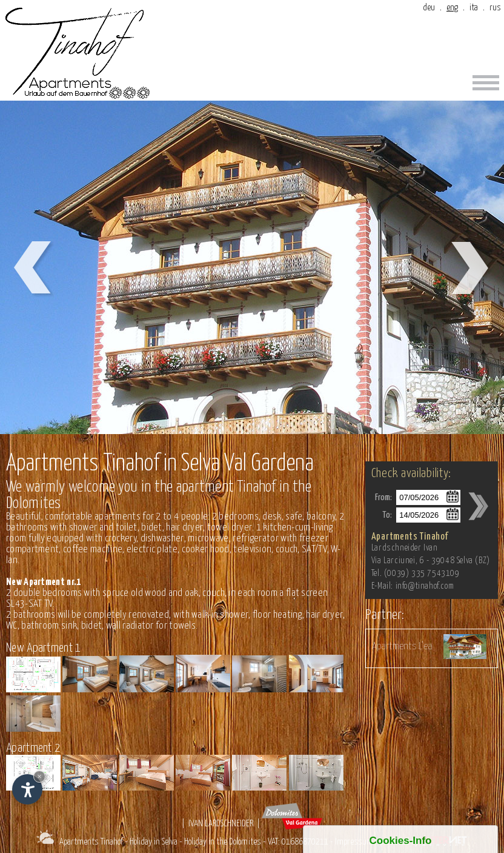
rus (495, 8)
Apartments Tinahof (91, 842)
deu (429, 8)
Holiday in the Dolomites (223, 842)
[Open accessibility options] (27, 789)
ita (474, 8)
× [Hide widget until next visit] (39, 776)
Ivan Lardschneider (221, 824)
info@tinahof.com (425, 586)
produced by (426, 842)
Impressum (354, 842)
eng (452, 8)
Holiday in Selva (154, 842)
